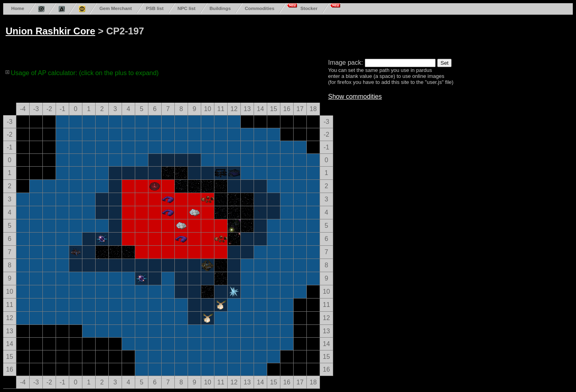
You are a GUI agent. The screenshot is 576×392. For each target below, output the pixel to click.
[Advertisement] (309, 35)
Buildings (220, 8)
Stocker (309, 8)
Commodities (260, 8)
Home (18, 8)
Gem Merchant (115, 8)
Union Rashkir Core (50, 31)
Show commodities (355, 97)
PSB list (155, 8)
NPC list (187, 8)
